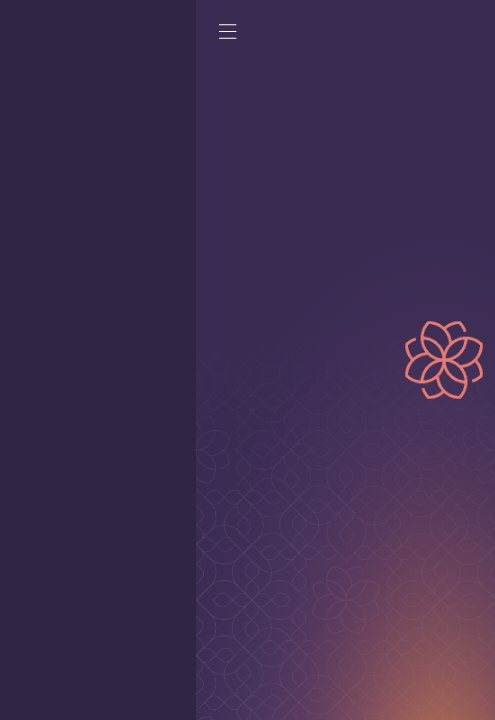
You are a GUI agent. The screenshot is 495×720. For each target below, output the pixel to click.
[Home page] (398, 36)
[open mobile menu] (32, 37)
